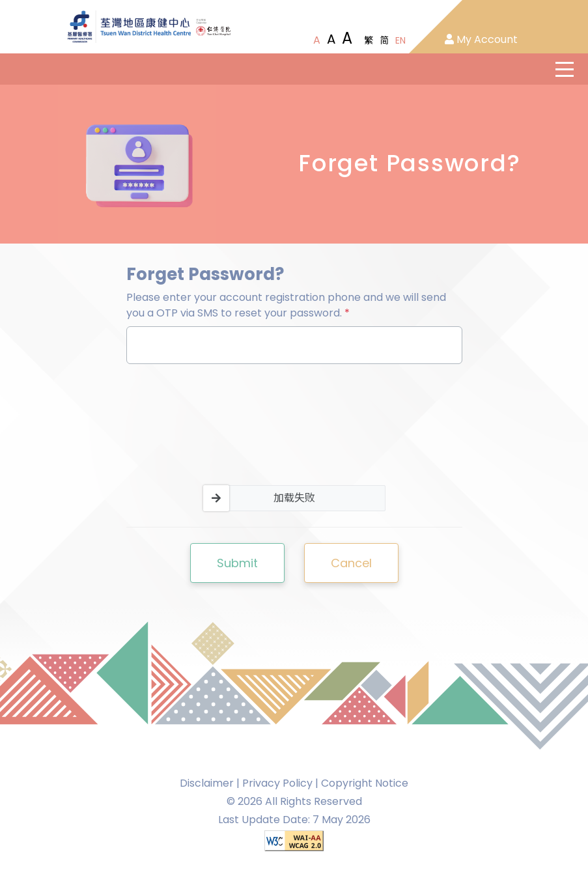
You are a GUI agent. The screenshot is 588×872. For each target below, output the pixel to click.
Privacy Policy (277, 783)
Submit (237, 563)
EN (400, 40)
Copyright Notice (365, 783)
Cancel (351, 563)
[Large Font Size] (331, 39)
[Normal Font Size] (317, 40)
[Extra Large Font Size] (347, 38)
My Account (481, 39)
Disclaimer (207, 783)
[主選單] (565, 69)
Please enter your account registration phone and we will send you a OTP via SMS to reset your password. (286, 305)
